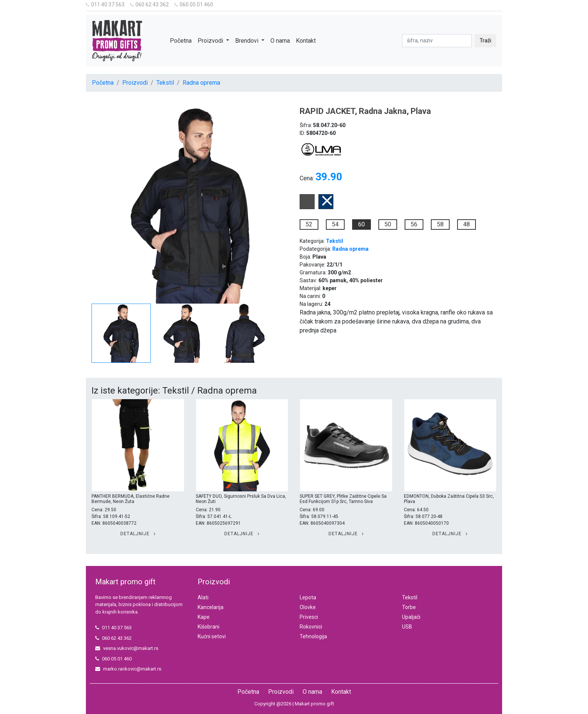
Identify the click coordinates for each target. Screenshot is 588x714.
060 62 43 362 (149, 4)
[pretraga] (437, 41)
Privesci (309, 617)
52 (309, 224)
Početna (181, 41)
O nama (280, 41)
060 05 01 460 (194, 4)
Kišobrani (208, 627)
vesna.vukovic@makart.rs (127, 648)
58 (440, 224)
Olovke (308, 607)
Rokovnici (311, 627)
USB (407, 627)
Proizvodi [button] (211, 41)
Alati (203, 597)
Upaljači (411, 617)
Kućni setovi (212, 636)
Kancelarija (211, 607)
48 (466, 224)
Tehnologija (313, 636)
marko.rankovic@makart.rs (128, 669)
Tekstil (165, 83)
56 (414, 224)
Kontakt (306, 41)
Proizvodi (135, 83)
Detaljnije (138, 534)
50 (388, 224)
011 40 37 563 (105, 4)
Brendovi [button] (247, 41)
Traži (485, 40)
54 (335, 224)
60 (361, 224)
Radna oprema (201, 83)
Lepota (308, 597)
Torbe (409, 607)
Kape (204, 617)
